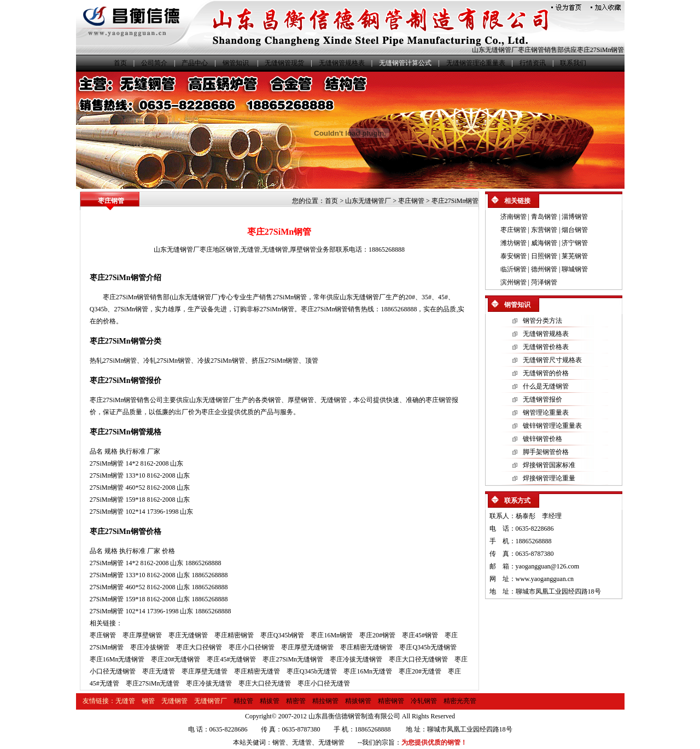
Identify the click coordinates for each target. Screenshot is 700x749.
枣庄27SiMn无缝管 (153, 683)
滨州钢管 (514, 282)
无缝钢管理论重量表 (476, 63)
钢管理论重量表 (546, 413)
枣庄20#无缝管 (420, 671)
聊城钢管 (575, 269)
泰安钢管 (514, 256)
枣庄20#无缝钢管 (176, 659)
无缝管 (250, 249)
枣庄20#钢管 (377, 635)
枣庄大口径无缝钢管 (418, 659)
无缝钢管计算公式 (405, 63)
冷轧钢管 (424, 701)
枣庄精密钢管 (234, 635)
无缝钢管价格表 (546, 347)
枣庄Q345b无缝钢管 (428, 647)
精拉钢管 (325, 701)
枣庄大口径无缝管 (265, 683)
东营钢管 (544, 230)
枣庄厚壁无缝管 (205, 671)
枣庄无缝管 (159, 671)
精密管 (296, 701)
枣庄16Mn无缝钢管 (117, 659)
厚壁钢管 (303, 249)
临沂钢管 (514, 269)
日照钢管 (544, 256)
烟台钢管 (575, 230)
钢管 (232, 249)
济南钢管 (514, 217)
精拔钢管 (358, 701)
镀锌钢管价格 (542, 439)
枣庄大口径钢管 (199, 647)
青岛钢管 (544, 217)
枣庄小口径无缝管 (324, 683)
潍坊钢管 (514, 243)
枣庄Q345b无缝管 (312, 671)
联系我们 (573, 63)
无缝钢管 (275, 249)
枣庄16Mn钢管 (332, 635)
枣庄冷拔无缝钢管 (356, 659)
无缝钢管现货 (284, 63)
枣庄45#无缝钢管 (231, 659)
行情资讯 (533, 63)
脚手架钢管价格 (546, 452)
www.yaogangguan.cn (545, 579)
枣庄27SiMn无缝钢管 (293, 659)
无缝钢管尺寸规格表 (552, 360)
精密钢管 (391, 701)
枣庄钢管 (411, 201)
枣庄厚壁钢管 (142, 635)
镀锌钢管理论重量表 (552, 426)
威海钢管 (544, 243)
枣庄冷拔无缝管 (209, 683)
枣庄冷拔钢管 (150, 647)
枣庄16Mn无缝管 (368, 671)
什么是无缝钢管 (546, 386)
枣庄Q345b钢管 (282, 635)
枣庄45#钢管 (420, 635)
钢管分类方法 (542, 321)
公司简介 (154, 63)
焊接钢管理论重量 (549, 478)
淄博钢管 (575, 217)
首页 (120, 63)
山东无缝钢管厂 (495, 50)
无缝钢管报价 (542, 399)
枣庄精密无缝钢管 (366, 647)
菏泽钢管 (544, 282)
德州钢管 (544, 269)
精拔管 (270, 701)
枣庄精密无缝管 (257, 671)
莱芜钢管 (575, 256)
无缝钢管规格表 (342, 63)
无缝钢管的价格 (546, 373)
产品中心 (195, 63)
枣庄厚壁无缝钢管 (307, 647)
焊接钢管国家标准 (549, 465)
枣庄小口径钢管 (252, 647)
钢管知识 (236, 63)
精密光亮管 (460, 701)
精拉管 (243, 701)
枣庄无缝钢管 (188, 635)
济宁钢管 (575, 243)
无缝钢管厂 (211, 701)
